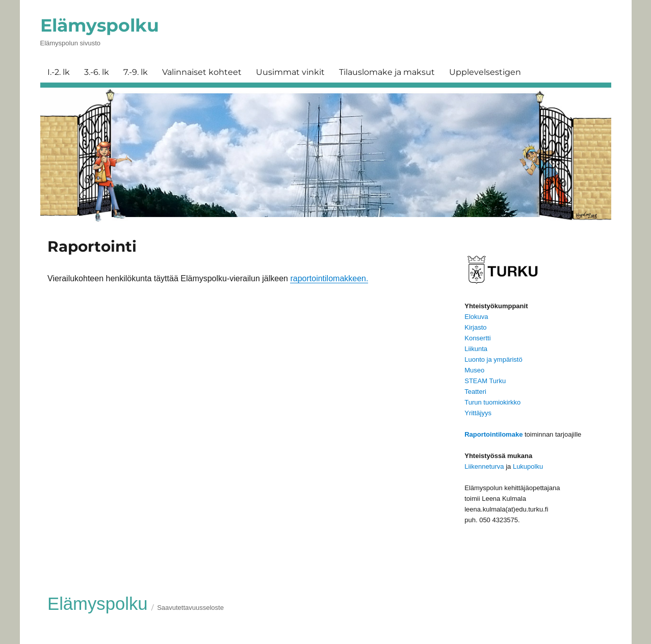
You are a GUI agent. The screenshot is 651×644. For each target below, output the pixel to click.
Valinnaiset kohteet (202, 72)
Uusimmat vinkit (290, 72)
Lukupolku (528, 466)
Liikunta (476, 349)
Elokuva (476, 317)
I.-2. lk (59, 72)
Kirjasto (475, 327)
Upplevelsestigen (485, 72)
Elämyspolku (100, 25)
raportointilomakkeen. (329, 278)
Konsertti (477, 338)
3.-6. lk (97, 72)
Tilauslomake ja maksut (387, 72)
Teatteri (475, 392)
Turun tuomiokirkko (492, 402)
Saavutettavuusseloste (190, 608)
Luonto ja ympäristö (493, 359)
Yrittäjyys (478, 413)
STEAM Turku (485, 381)
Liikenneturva (484, 466)
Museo (474, 370)
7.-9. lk (136, 72)
